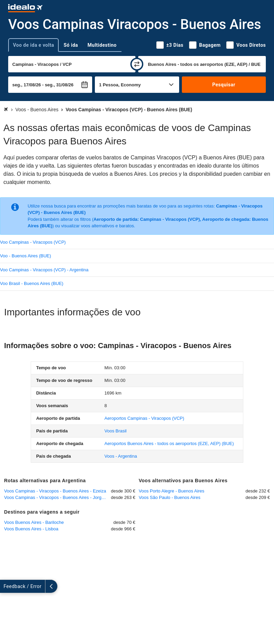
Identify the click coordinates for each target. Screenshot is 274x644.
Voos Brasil (116, 431)
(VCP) (144, 418)
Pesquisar (224, 85)
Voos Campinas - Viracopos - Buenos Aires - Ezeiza (55, 491)
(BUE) (169, 443)
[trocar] (137, 64)
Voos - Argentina (121, 456)
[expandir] (6, 586)
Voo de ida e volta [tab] (33, 45)
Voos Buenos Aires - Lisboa (31, 529)
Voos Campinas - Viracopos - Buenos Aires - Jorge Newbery (57, 497)
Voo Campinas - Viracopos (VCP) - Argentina (44, 270)
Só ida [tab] (71, 45)
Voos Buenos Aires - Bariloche (34, 522)
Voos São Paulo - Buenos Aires (170, 497)
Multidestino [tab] (102, 45)
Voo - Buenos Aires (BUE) (26, 256)
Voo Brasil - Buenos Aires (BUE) (32, 283)
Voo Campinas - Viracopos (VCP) (33, 242)
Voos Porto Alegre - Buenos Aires (172, 491)
